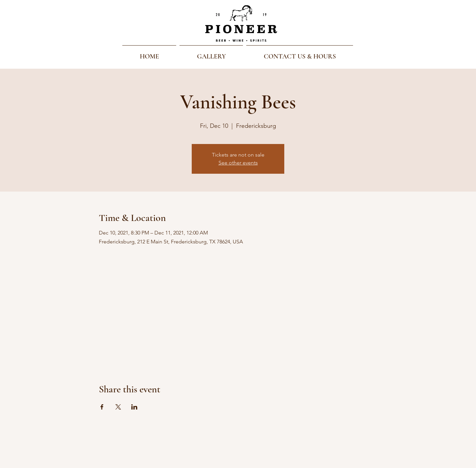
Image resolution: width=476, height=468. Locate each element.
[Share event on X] (118, 407)
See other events (238, 163)
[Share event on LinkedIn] (134, 407)
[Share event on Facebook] (102, 407)
